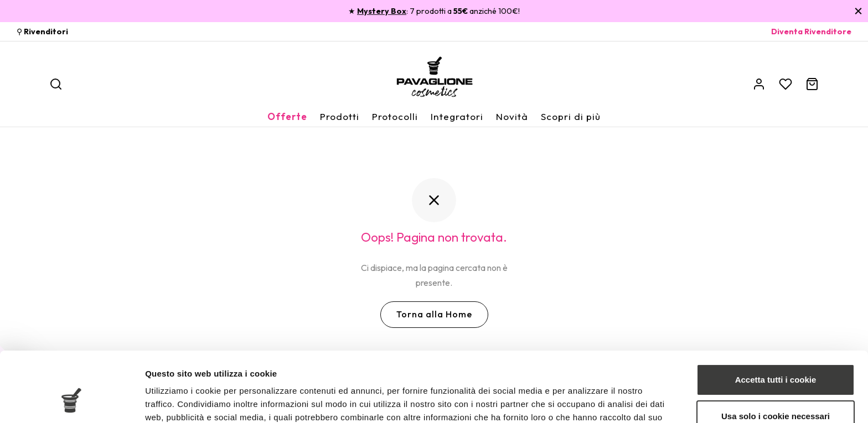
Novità (512, 116)
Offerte (287, 116)
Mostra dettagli (175, 401)
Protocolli (395, 116)
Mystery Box (382, 11)
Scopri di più (571, 116)
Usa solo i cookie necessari (776, 356)
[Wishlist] (786, 84)
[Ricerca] (56, 84)
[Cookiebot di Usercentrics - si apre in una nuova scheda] (72, 401)
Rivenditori (46, 32)
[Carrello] (812, 84)
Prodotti (340, 116)
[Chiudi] (858, 11)
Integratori (457, 116)
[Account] (759, 84)
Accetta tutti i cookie (776, 320)
